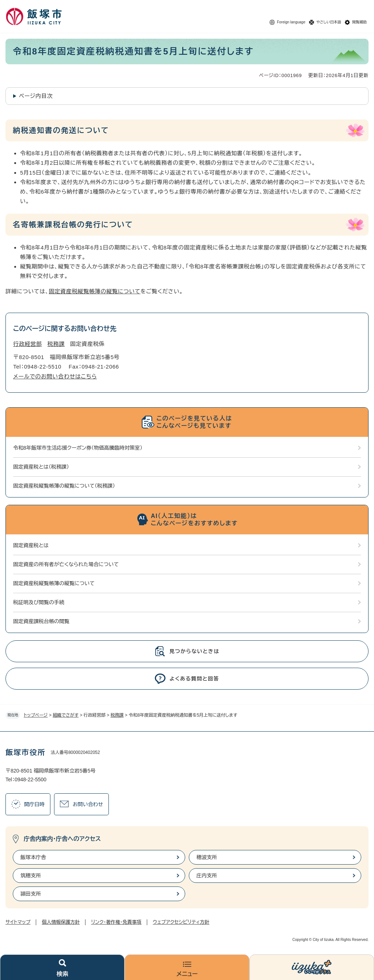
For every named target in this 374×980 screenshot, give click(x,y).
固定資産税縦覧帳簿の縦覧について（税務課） (64, 486)
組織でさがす (66, 715)
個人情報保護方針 (61, 922)
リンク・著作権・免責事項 (116, 922)
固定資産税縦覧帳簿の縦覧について (95, 291)
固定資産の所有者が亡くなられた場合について (66, 564)
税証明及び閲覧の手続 (39, 602)
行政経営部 (28, 344)
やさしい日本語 (329, 22)
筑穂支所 (31, 876)
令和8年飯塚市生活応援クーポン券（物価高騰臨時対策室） (78, 448)
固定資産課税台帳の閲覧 (41, 621)
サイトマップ (18, 922)
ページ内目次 (36, 96)
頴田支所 (31, 894)
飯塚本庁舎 (33, 857)
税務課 (117, 715)
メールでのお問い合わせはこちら (55, 376)
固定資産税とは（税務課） (41, 467)
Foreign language (291, 22)
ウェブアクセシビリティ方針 (181, 922)
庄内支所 (207, 876)
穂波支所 (207, 857)
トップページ (36, 715)
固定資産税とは (31, 545)
